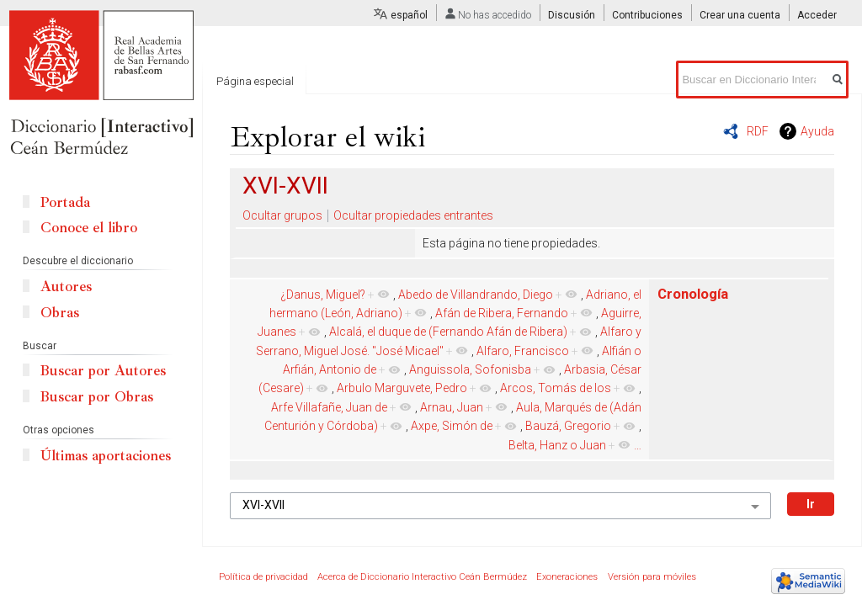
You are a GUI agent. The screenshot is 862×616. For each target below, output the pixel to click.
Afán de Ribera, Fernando (502, 313)
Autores (66, 287)
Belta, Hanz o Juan (557, 445)
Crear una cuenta (740, 15)
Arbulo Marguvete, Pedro (402, 388)
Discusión (572, 15)
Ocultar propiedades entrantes (413, 215)
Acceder (817, 15)
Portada (65, 202)
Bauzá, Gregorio (568, 426)
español (409, 15)
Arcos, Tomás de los (556, 388)
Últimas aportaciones (106, 456)
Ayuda (817, 131)
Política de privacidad (263, 577)
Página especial (255, 81)
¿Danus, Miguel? (323, 295)
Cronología (693, 294)
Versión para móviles (652, 577)
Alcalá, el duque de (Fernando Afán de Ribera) (448, 332)
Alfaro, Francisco (523, 351)
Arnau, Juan (452, 407)
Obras (60, 313)
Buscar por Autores (103, 371)
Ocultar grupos (282, 215)
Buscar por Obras (97, 397)
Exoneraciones (567, 577)
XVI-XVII (285, 186)
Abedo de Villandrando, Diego (476, 295)
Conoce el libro (89, 228)
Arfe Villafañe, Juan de (329, 407)
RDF (758, 131)
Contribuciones (647, 15)
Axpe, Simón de (452, 426)
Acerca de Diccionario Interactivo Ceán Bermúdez (422, 577)
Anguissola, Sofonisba (470, 369)
